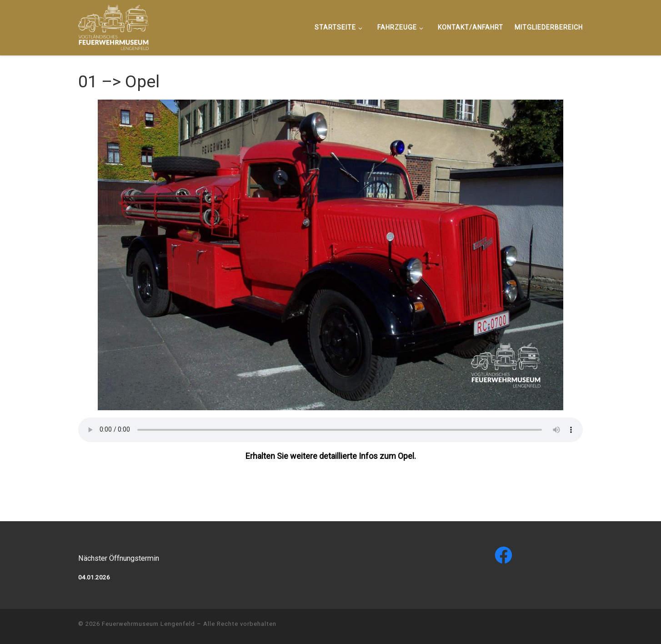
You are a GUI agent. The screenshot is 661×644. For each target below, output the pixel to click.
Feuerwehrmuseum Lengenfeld (148, 624)
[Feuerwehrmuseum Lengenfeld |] (113, 26)
